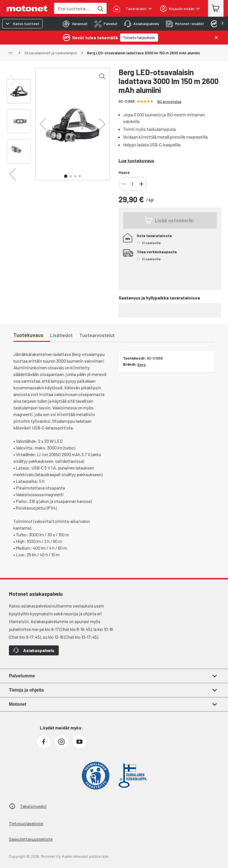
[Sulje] (216, 38)
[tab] (73, 24)
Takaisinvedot (33, 806)
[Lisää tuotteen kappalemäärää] (141, 184)
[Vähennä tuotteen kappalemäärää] (124, 184)
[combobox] (74, 8)
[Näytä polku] (11, 53)
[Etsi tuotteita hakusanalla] (100, 8)
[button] (43, 124)
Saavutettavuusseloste (31, 839)
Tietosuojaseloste (26, 823)
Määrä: (125, 172)
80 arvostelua (169, 101)
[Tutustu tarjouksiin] (139, 38)
